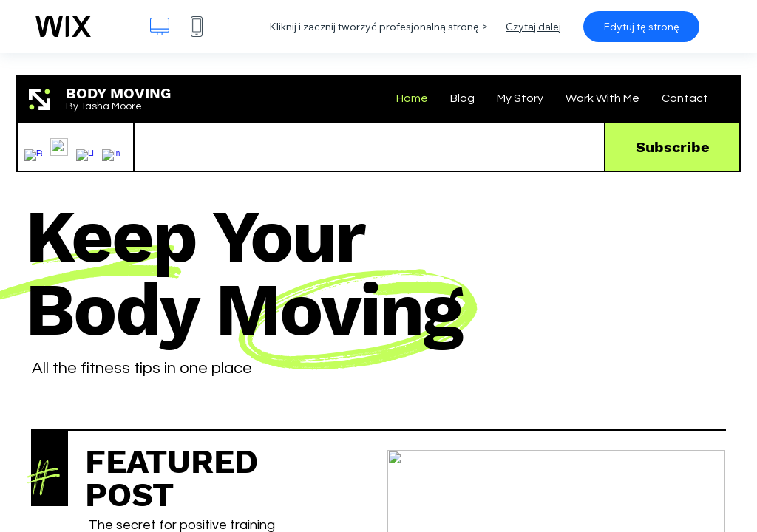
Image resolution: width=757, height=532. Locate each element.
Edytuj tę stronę (641, 27)
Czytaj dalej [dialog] (533, 27)
